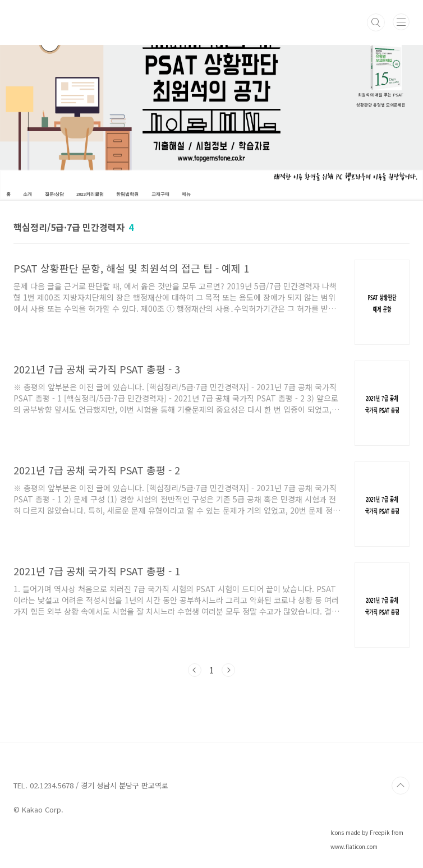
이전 (195, 670)
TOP (401, 786)
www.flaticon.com (354, 846)
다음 (228, 670)
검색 (376, 22)
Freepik (380, 832)
